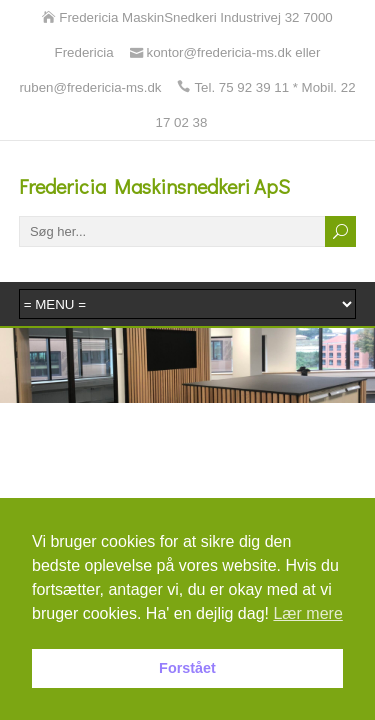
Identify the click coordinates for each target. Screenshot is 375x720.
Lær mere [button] (307, 613)
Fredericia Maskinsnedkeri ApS (154, 186)
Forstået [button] (187, 668)
